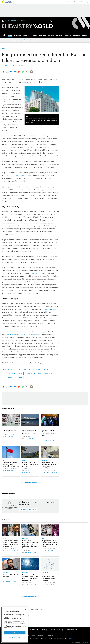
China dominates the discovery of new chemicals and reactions (11, 464)
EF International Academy (17, 175)
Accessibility (42, 622)
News (4, 49)
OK (15, 633)
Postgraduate (30, 374)
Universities (19, 378)
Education (77, 2)
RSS (42, 610)
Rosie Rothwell (31, 585)
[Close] (26, 609)
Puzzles (34, 40)
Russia (10, 378)
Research (25, 538)
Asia (19, 370)
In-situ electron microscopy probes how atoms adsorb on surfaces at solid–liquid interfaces (30, 544)
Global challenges (71, 630)
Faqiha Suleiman (50, 473)
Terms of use (32, 622)
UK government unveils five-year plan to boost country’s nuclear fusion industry (49, 543)
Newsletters (12, 40)
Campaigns (45, 630)
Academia (11, 370)
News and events (33, 630)
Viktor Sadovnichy (50, 309)
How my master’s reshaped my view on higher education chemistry (49, 465)
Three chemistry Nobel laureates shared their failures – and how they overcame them (11, 543)
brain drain (27, 370)
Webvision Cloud (85, 642)
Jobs (19, 40)
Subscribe (23, 21)
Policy (20, 374)
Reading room (26, 40)
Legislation (12, 374)
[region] (15, 625)
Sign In (7, 21)
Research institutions (45, 374)
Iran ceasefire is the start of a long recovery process (30, 464)
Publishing (70, 2)
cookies (70, 638)
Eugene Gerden (9, 65)
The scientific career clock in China (10, 431)
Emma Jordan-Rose (48, 586)
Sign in (23, 509)
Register (14, 21)
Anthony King (30, 438)
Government (47, 370)
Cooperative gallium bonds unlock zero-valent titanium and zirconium (48, 577)
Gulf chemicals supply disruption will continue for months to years (30, 432)
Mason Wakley (11, 471)
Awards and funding (57, 630)
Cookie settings (15, 637)
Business (25, 428)
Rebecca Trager (11, 551)
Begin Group (35, 273)
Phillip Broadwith (27, 471)
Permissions (51, 622)
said (32, 147)
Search (51, 21)
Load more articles (30, 483)
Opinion (5, 428)
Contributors (34, 610)
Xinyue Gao (10, 437)
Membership (85, 2)
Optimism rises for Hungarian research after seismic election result (49, 433)
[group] (84, 35)
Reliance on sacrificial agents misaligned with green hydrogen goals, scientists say (30, 577)
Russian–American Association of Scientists (22, 335)
